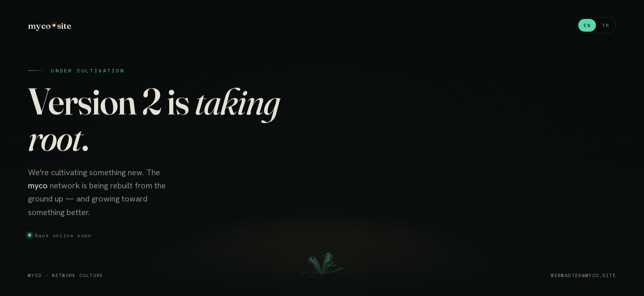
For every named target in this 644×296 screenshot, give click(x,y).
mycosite (50, 25)
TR (606, 25)
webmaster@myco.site (583, 275)
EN (587, 25)
